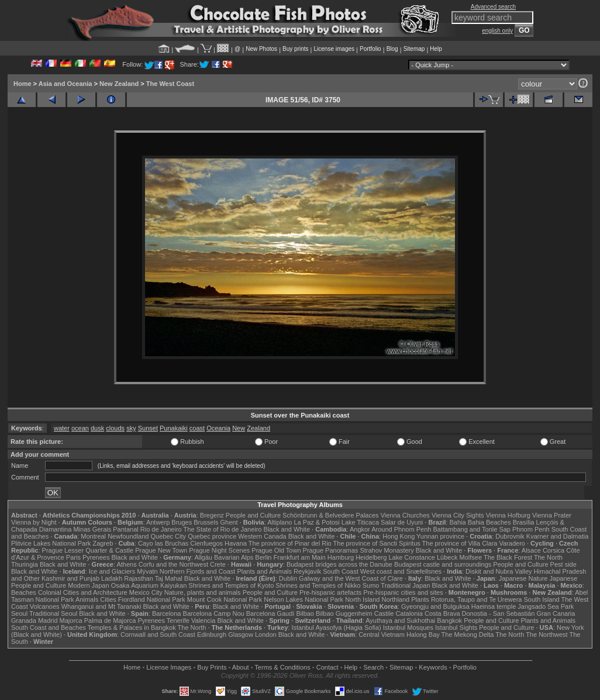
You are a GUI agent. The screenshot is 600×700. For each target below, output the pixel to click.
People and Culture (253, 515)
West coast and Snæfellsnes (401, 571)
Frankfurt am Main (300, 557)
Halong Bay (423, 635)
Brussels (206, 522)
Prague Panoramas (331, 550)
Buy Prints (212, 667)
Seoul (19, 613)
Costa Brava (442, 613)
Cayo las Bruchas (163, 543)
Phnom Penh (531, 529)
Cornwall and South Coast (158, 635)
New (239, 428)
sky (131, 428)
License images (334, 49)
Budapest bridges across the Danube (339, 564)
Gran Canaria (556, 613)
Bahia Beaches (489, 522)
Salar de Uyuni (402, 522)
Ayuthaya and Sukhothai (400, 620)
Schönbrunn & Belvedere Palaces (331, 515)
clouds (115, 428)
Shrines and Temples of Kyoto (231, 585)
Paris (73, 557)
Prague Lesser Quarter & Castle (88, 550)
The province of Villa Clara (460, 543)
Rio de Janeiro (161, 529)
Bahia (458, 522)
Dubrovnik (510, 536)
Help (436, 49)
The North (548, 557)
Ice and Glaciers (112, 571)
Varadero (512, 543)
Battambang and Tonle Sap (472, 529)
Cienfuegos (206, 543)
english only (497, 31)
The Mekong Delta (468, 635)
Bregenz (212, 515)
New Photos (261, 49)
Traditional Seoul (53, 613)
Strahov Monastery (387, 550)
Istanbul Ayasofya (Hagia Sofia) (336, 627)
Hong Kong (399, 536)
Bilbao (305, 613)
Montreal (93, 536)
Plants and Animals (264, 571)
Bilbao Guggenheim (344, 613)
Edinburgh (212, 635)
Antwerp (158, 522)
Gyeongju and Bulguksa (435, 606)
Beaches (24, 592)
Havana (236, 543)
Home (23, 84)
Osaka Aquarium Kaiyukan (149, 585)
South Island (542, 599)
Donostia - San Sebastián (499, 613)
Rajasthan (139, 578)
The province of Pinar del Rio (290, 543)
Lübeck (447, 557)
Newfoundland (128, 536)
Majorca (71, 620)
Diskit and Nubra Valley (499, 571)
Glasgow (241, 635)
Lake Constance (412, 557)
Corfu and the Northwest (173, 564)
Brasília (524, 522)
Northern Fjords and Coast (198, 571)
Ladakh (112, 578)
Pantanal (125, 529)
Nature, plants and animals (203, 592)
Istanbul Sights (456, 627)
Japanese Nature (523, 578)
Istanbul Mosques (408, 627)
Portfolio (370, 49)
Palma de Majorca (110, 620)
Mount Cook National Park (225, 599)
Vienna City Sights (458, 515)
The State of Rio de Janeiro (223, 529)
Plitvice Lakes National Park (51, 543)
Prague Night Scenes (219, 550)
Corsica (554, 550)
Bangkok (449, 620)
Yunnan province (440, 536)
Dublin (288, 578)
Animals (87, 599)
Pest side (563, 564)
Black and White (287, 529)
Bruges (182, 522)
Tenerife (178, 620)
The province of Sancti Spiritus (377, 543)
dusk (97, 428)
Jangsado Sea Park (546, 606)
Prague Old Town (276, 550)
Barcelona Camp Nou (214, 613)
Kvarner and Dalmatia (557, 536)
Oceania (218, 428)
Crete (218, 564)
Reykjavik (307, 571)
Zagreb (103, 543)
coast (197, 428)
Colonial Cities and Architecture (83, 592)
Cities (108, 599)
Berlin (263, 557)
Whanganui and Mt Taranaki (101, 606)
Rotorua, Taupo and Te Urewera (477, 599)
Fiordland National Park (152, 599)
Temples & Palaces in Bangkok (132, 627)
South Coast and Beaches (49, 627)
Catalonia (409, 613)
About (241, 667)
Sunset (148, 428)
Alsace (531, 550)
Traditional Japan (405, 585)
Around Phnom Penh (401, 529)
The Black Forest (508, 557)
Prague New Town (161, 550)
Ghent (229, 522)
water (62, 428)
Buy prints (295, 49)
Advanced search (493, 7)
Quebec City (169, 536)
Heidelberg (371, 557)
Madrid (48, 620)
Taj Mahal (169, 578)
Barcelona (167, 613)
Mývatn (147, 571)
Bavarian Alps (234, 557)
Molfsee (471, 557)
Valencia (203, 620)
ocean (80, 428)
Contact (327, 667)
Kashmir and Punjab (70, 578)
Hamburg (341, 557)
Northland (396, 599)
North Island (362, 599)
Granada (24, 620)
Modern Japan (88, 585)
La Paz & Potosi (317, 522)
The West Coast (170, 84)
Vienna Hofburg (508, 515)
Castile (384, 613)
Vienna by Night (34, 522)
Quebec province (212, 536)
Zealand (258, 428)
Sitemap (414, 49)
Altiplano (280, 522)
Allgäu (203, 557)
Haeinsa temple (494, 606)
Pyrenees (96, 557)
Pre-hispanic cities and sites (403, 592)
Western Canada (262, 536)
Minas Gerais (92, 529)
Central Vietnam (382, 635)
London (266, 635)
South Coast (341, 571)
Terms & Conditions (282, 667)
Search (373, 667)
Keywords (433, 667)
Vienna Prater (552, 515)
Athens (126, 564)
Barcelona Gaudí (270, 613)
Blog (392, 49)
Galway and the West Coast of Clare (351, 578)
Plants (420, 599)
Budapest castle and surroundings (443, 564)
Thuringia (25, 564)
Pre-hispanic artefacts (330, 592)
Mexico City (146, 592)
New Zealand (119, 84)
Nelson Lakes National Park (304, 599)
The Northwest (547, 635)
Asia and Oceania (65, 84)
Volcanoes (45, 606)
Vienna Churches (405, 515)
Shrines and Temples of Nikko (318, 585)
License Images (169, 667)
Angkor (360, 529)
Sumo (371, 585)
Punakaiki (174, 428)
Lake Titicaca (360, 522)
